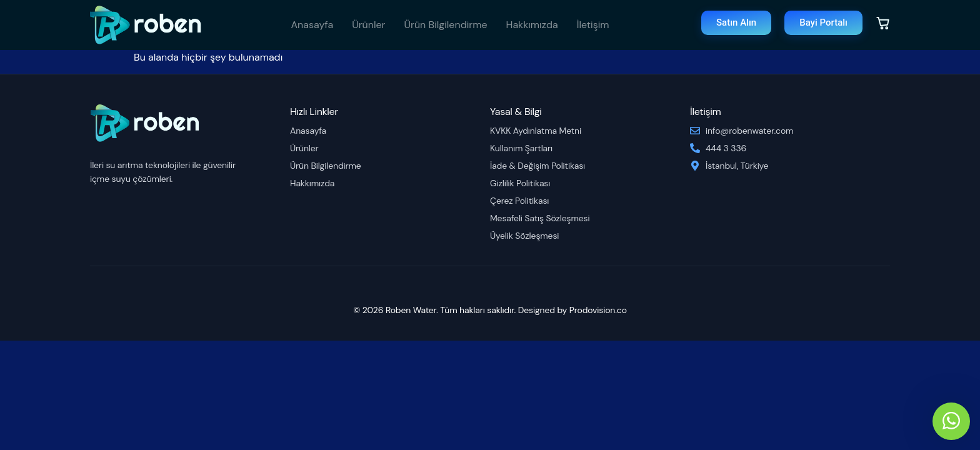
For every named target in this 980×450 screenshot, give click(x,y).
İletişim (593, 25)
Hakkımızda (532, 25)
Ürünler (368, 25)
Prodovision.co (598, 310)
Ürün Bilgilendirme (446, 25)
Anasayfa (312, 25)
